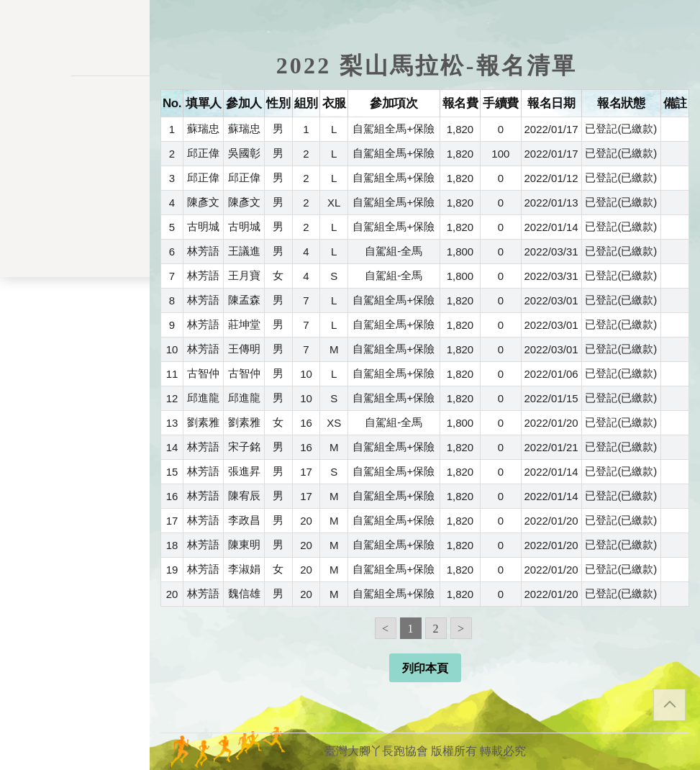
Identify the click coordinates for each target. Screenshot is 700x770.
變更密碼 (75, 282)
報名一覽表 (75, 223)
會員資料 (75, 313)
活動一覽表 (75, 148)
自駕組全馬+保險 (394, 128)
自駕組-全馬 (394, 251)
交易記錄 (75, 342)
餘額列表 (75, 372)
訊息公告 (75, 177)
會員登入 (75, 456)
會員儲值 (75, 253)
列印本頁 (425, 668)
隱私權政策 (75, 543)
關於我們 (75, 418)
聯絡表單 (75, 566)
